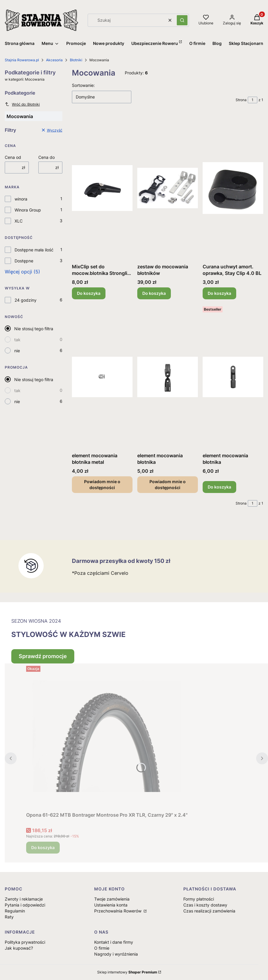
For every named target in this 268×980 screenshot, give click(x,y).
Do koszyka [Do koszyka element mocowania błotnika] (219, 487)
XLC (19, 221)
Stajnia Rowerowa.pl (22, 60)
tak (17, 340)
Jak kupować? (19, 948)
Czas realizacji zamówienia (209, 911)
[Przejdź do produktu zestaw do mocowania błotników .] (168, 188)
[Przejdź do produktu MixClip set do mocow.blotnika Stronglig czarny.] (102, 188)
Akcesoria (54, 60)
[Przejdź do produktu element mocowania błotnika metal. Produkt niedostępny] (102, 377)
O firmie (102, 948)
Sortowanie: (83, 85)
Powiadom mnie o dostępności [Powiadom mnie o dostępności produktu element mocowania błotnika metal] (102, 484)
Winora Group (28, 210)
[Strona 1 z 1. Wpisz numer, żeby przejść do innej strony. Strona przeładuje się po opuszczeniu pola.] (253, 100)
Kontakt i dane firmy (114, 942)
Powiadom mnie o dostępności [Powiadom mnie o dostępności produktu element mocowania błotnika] (168, 484)
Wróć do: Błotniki (22, 104)
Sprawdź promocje (43, 656)
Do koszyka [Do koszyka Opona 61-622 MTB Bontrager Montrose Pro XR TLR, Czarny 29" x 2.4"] (43, 847)
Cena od (13, 157)
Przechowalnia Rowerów (118, 911)
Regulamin (15, 911)
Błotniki (76, 60)
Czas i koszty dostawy (205, 905)
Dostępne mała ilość (34, 250)
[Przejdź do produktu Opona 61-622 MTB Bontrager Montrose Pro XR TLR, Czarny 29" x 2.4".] (107, 736)
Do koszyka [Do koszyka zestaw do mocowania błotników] (154, 293)
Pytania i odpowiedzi (25, 905)
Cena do (46, 157)
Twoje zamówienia (112, 899)
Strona (241, 100)
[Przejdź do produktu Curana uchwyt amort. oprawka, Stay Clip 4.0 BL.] (233, 188)
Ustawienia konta (111, 905)
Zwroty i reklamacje (24, 899)
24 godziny (26, 300)
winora (21, 199)
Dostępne (24, 261)
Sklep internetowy (127, 972)
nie (17, 351)
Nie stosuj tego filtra (34, 329)
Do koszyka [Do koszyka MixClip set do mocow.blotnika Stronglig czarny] (89, 293)
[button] (182, 20)
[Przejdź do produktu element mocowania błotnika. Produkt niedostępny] (168, 377)
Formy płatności (199, 899)
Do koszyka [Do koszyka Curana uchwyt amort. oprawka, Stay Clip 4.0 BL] (219, 293)
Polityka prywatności (25, 942)
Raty (9, 917)
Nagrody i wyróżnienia (116, 954)
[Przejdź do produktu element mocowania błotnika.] (233, 377)
